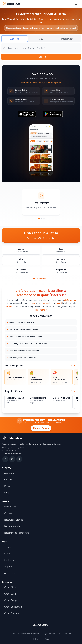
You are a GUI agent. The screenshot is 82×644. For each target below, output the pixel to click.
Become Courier (12, 526)
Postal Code (67, 39)
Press (7, 486)
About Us (9, 473)
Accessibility (10, 573)
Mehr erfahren (41, 428)
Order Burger (11, 600)
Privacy (8, 553)
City (41, 39)
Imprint (8, 566)
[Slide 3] (44, 219)
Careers (8, 479)
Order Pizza (10, 587)
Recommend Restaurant (17, 533)
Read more (41, 310)
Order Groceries (12, 613)
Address (15, 39)
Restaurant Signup (14, 520)
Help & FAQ (10, 507)
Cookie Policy (11, 560)
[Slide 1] (39, 219)
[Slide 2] (42, 219)
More (74, 365)
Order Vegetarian (13, 607)
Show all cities (41, 279)
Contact (8, 513)
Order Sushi (10, 594)
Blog (7, 493)
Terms (7, 547)
